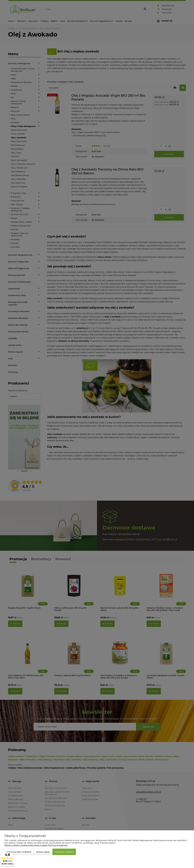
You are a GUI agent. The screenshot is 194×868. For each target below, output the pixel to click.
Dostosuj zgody (43, 852)
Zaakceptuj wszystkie (64, 852)
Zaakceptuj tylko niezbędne (19, 852)
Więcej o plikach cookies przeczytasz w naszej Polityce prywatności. (36, 845)
